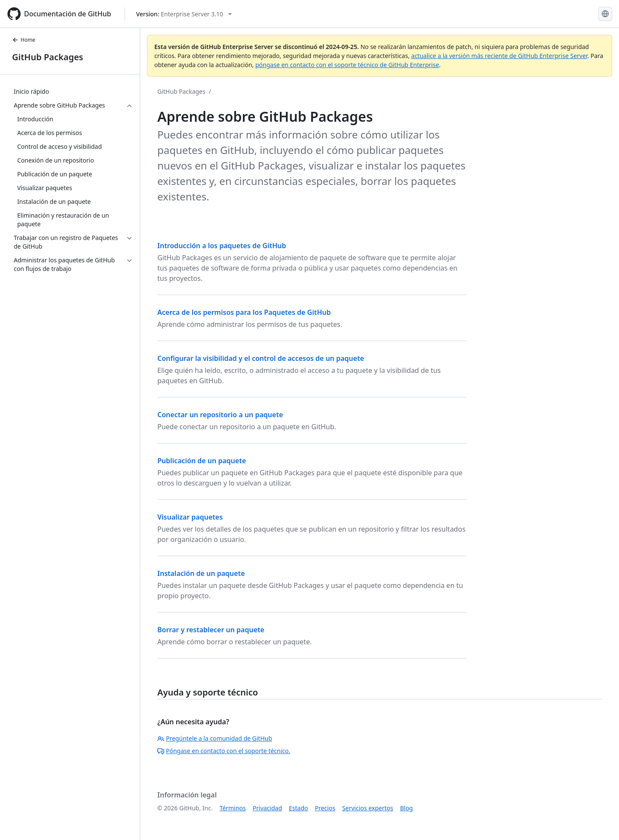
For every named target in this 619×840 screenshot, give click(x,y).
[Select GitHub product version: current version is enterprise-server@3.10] (184, 14)
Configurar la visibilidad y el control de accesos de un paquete (261, 358)
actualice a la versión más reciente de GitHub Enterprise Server (499, 56)
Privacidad (267, 808)
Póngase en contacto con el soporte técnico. (224, 751)
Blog (407, 808)
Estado (298, 808)
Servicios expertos (368, 808)
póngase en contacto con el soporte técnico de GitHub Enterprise (347, 65)
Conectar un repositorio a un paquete (220, 415)
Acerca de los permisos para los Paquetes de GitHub (244, 312)
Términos (233, 808)
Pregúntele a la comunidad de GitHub (215, 738)
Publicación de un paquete (202, 461)
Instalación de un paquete (201, 573)
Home (24, 40)
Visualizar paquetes (190, 517)
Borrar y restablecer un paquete (211, 630)
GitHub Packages (47, 57)
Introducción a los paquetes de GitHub (222, 246)
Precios (325, 808)
